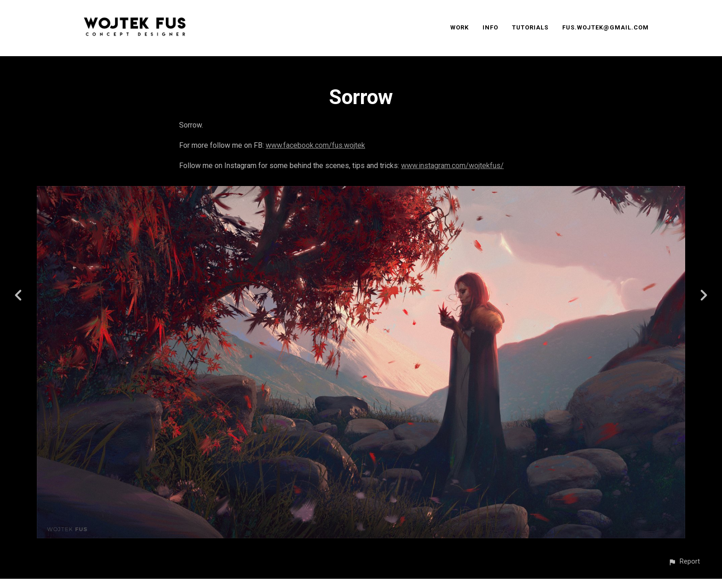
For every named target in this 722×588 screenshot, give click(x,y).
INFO (490, 27)
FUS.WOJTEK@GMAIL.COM (606, 27)
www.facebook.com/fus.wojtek (315, 145)
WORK (460, 27)
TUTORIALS (530, 27)
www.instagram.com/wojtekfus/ (452, 166)
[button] (684, 562)
